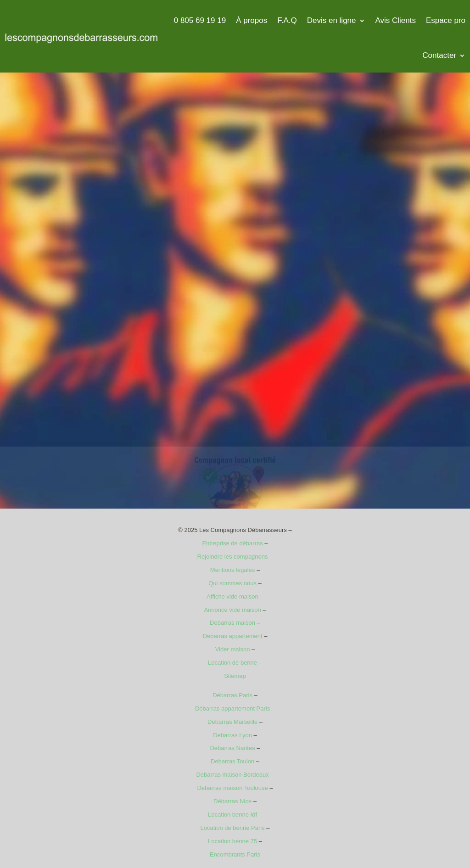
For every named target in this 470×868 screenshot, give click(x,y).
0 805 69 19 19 (200, 20)
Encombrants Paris (235, 854)
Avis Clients (396, 20)
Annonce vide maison (232, 610)
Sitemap (235, 676)
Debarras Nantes (232, 748)
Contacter (439, 55)
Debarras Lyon (232, 735)
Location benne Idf (232, 815)
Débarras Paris (232, 695)
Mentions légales (233, 570)
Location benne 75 (232, 841)
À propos (252, 20)
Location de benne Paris (232, 828)
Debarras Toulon (232, 761)
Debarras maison (232, 623)
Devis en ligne (332, 20)
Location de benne (232, 663)
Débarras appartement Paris (232, 708)
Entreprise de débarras (232, 543)
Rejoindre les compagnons (233, 557)
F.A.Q (287, 20)
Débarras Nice (232, 801)
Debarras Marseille (232, 722)
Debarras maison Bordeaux (232, 775)
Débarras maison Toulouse (232, 788)
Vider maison (233, 649)
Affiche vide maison (232, 596)
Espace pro (446, 20)
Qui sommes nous (232, 583)
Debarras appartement (233, 636)
